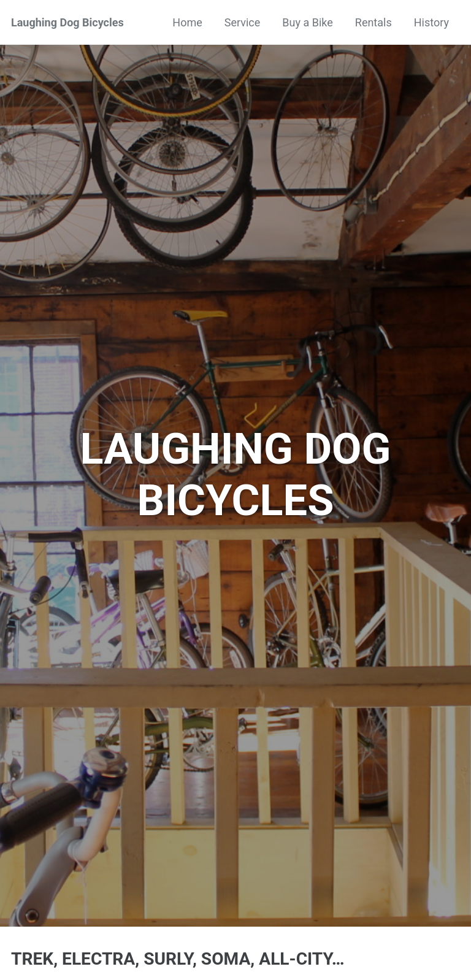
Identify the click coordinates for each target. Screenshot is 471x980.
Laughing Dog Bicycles (67, 22)
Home (187, 22)
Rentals (373, 22)
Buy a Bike (307, 22)
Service (243, 22)
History (431, 22)
